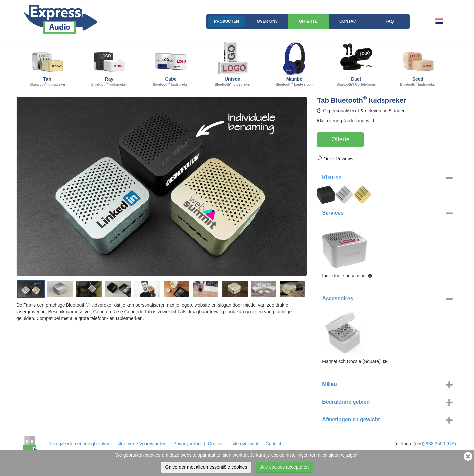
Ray (109, 64)
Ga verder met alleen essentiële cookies (206, 467)
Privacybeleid (187, 444)
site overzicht (245, 444)
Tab (47, 64)
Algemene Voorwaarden (142, 444)
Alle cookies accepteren (285, 467)
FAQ (390, 21)
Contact (349, 21)
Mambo (294, 64)
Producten (226, 21)
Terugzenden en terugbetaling (80, 444)
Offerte (308, 21)
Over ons (267, 21)
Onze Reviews (338, 159)
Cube (171, 64)
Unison (233, 64)
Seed (418, 64)
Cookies (216, 444)
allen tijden (329, 455)
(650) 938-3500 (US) (435, 444)
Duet (356, 64)
